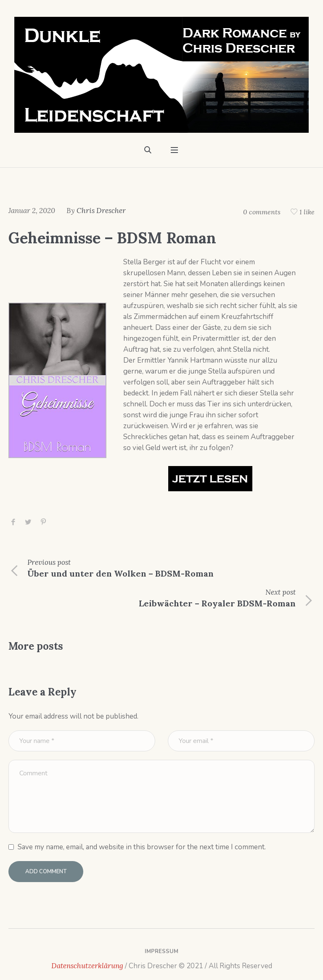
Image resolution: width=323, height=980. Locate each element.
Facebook (13, 522)
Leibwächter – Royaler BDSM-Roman (217, 603)
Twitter (28, 522)
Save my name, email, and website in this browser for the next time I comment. (142, 847)
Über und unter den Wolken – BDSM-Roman (120, 573)
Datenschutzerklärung (87, 966)
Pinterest (43, 522)
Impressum (161, 951)
